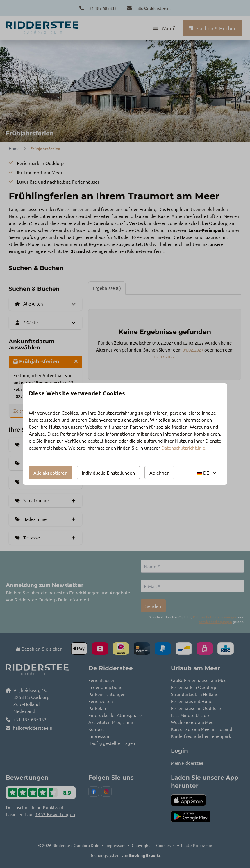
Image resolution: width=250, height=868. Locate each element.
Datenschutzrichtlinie (183, 448)
